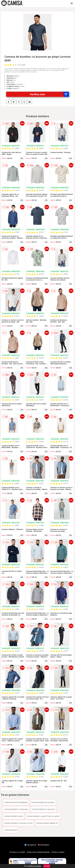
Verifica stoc (49, 94)
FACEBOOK (30, 845)
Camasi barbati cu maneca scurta (18, 823)
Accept (47, 866)
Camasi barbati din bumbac (43, 802)
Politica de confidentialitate (38, 852)
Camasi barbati (11, 830)
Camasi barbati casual (14, 816)
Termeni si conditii (17, 852)
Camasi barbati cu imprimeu (16, 809)
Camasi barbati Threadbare (16, 802)
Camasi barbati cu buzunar (43, 809)
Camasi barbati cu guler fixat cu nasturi (43, 816)
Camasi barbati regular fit (47, 823)
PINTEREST (44, 845)
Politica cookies (58, 852)
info (22, 158)
